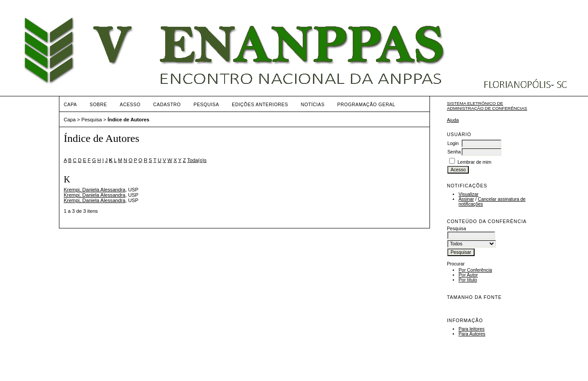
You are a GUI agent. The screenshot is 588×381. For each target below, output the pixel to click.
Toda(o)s (197, 160)
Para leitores (471, 329)
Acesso (130, 105)
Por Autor (468, 275)
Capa (71, 105)
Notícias (313, 105)
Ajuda (453, 120)
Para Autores (472, 334)
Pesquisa (206, 105)
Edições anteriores (260, 105)
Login (453, 143)
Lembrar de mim (475, 162)
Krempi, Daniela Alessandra (95, 190)
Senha (454, 152)
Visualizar (469, 194)
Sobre (98, 105)
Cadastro (167, 105)
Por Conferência (475, 270)
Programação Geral (366, 105)
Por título (468, 280)
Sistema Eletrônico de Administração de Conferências (487, 106)
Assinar (466, 199)
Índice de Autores (128, 120)
